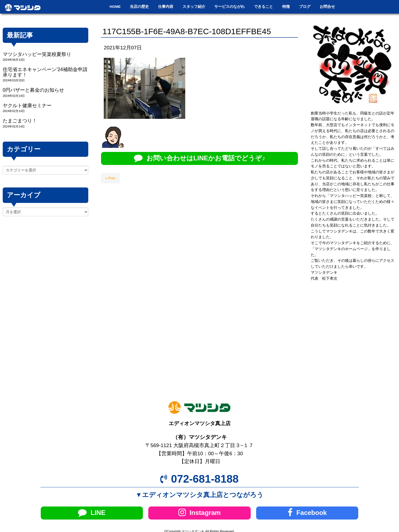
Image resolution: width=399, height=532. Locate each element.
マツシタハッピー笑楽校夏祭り (37, 54)
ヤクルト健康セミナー (27, 106)
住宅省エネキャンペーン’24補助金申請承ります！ (45, 72)
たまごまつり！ (20, 121)
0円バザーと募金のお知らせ (33, 90)
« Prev (110, 178)
